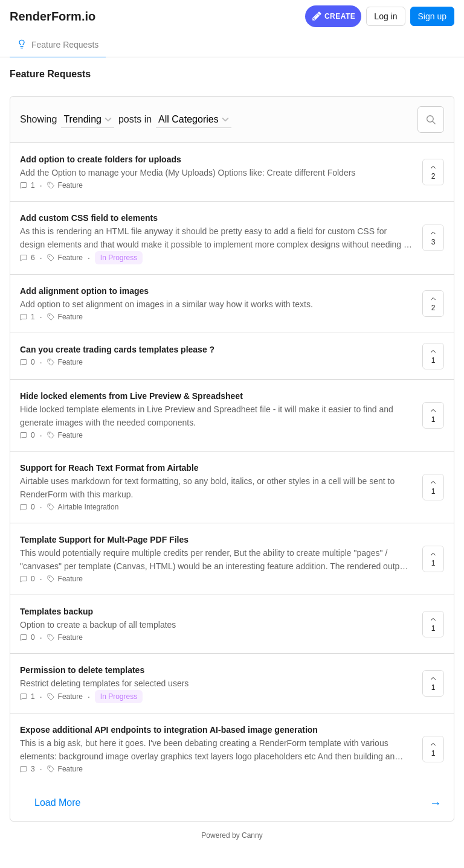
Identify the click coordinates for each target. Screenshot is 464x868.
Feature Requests (65, 45)
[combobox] (88, 120)
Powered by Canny (232, 835)
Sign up (432, 16)
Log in (385, 16)
